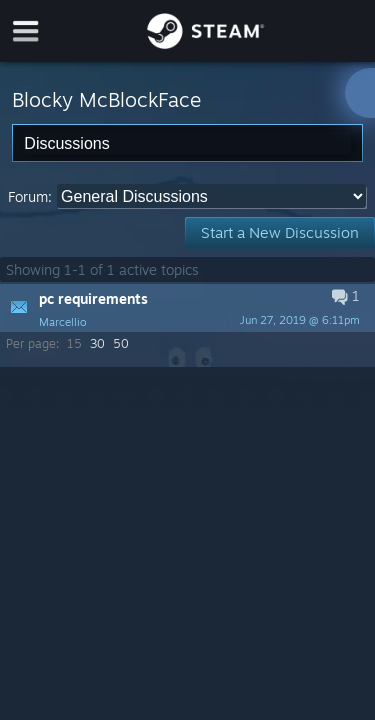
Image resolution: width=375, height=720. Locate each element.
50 (121, 343)
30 (97, 343)
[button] (187, 308)
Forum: (30, 196)
